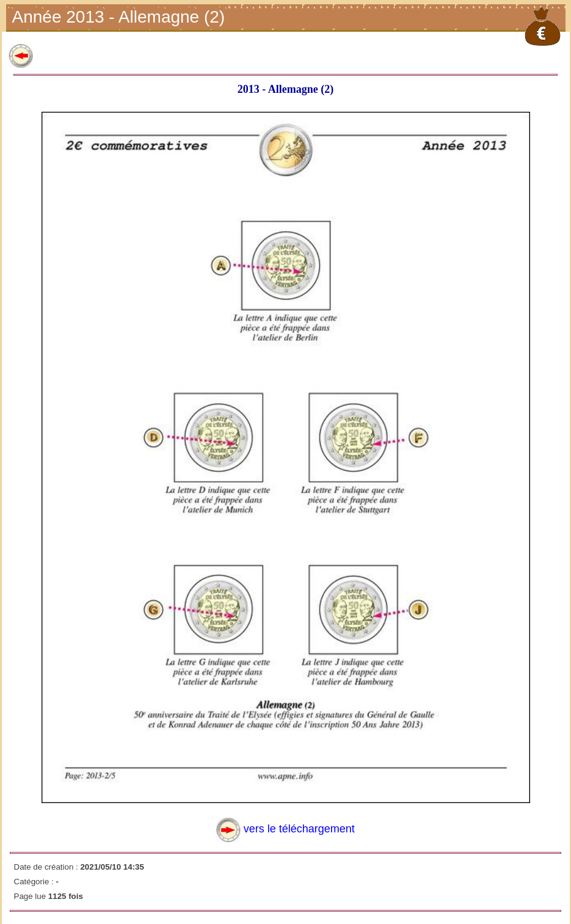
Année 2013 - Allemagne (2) (120, 18)
